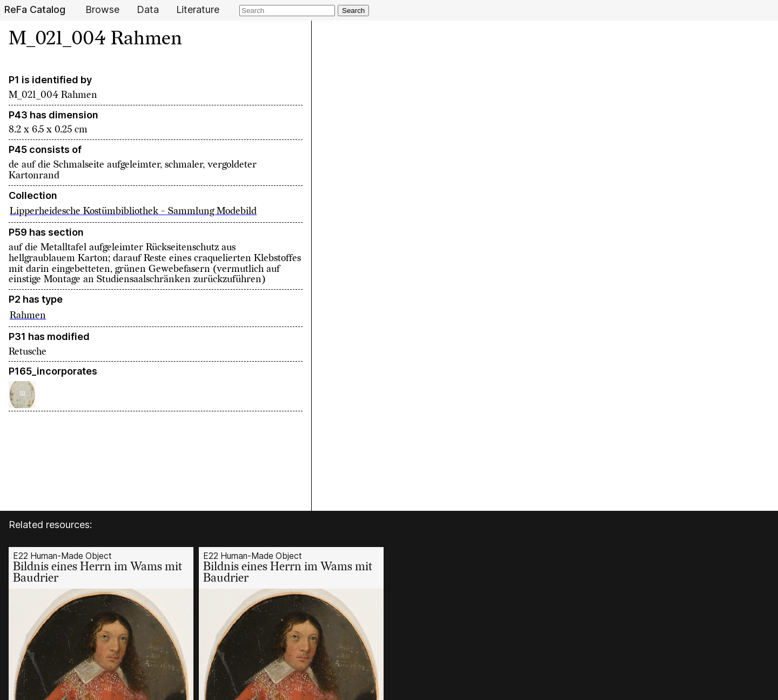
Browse (102, 10)
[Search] (287, 11)
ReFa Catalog (35, 10)
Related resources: (50, 525)
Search (353, 11)
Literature (198, 10)
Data (148, 10)
